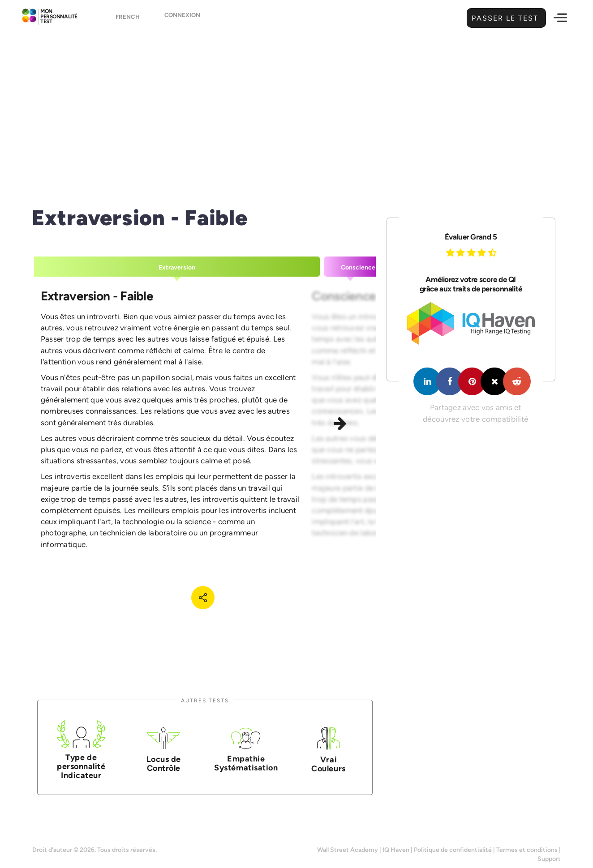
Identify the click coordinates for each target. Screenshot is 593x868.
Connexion (182, 19)
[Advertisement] (296, 105)
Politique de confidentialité (453, 850)
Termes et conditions (527, 850)
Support (549, 859)
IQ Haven (396, 850)
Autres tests (205, 700)
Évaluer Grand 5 (471, 237)
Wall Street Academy (348, 850)
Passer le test (504, 18)
